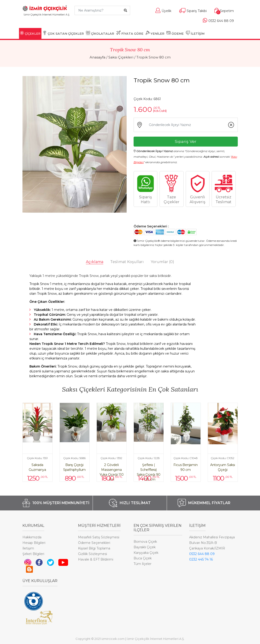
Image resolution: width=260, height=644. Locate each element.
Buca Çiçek (143, 558)
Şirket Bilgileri (33, 554)
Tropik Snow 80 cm (153, 57)
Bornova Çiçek (145, 542)
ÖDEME (175, 33)
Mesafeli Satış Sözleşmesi (99, 537)
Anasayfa (97, 57)
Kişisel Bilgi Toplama (94, 548)
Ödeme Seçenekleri (94, 543)
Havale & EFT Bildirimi (96, 559)
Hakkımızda (32, 537)
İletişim (28, 548)
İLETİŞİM (195, 33)
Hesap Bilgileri (34, 543)
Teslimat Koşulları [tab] (127, 262)
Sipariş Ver (186, 141)
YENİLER (155, 33)
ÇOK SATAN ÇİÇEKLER (63, 33)
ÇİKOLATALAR (100, 33)
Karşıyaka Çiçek (146, 553)
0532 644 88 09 (202, 554)
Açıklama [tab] (95, 262)
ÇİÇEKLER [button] (30, 33)
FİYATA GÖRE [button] (130, 33)
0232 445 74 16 (201, 559)
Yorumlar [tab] (162, 262)
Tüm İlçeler (143, 564)
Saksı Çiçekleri (121, 57)
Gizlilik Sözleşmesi (92, 554)
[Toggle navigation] (47, 21)
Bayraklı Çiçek (145, 547)
